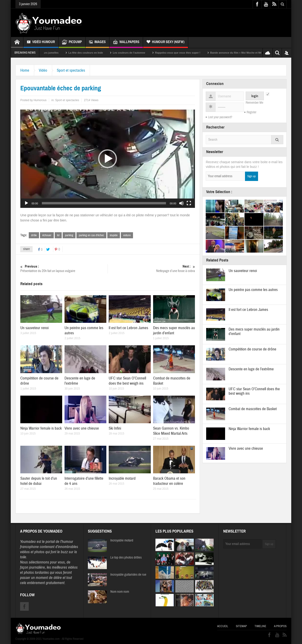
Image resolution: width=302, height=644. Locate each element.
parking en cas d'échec (91, 235)
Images (97, 42)
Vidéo (43, 70)
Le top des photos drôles (126, 558)
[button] (108, 159)
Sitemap (241, 626)
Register (252, 112)
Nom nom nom (120, 592)
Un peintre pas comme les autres (253, 290)
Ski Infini (115, 428)
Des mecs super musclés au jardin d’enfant (174, 330)
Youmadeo (28, 542)
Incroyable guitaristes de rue (128, 575)
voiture (127, 235)
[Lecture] (26, 203)
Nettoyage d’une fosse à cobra (151, 269)
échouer (47, 235)
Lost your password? (220, 117)
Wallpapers (126, 42)
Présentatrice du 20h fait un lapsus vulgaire (64, 269)
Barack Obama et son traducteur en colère (169, 481)
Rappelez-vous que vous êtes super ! (184, 53)
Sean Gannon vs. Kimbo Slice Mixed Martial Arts (171, 431)
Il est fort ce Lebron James (128, 328)
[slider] (104, 203)
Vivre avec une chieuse (82, 428)
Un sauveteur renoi (34, 328)
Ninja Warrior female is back (41, 428)
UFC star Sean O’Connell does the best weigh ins (127, 381)
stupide (114, 235)
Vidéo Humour (41, 42)
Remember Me (254, 103)
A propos (280, 626)
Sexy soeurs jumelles (52, 53)
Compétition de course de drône (252, 349)
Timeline (260, 626)
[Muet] (181, 203)
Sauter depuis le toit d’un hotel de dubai (39, 481)
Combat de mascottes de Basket (253, 409)
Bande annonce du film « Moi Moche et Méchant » (247, 53)
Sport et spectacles (71, 70)
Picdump (72, 42)
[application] (108, 159)
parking (69, 235)
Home (25, 70)
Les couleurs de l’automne (135, 53)
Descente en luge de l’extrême (251, 369)
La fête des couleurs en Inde (92, 53)
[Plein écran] (189, 203)
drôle (34, 235)
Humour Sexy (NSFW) (165, 42)
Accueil (223, 626)
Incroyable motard (122, 478)
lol (58, 235)
